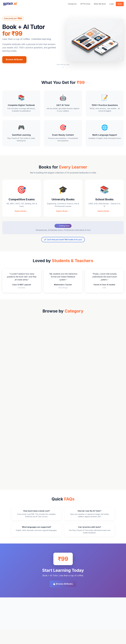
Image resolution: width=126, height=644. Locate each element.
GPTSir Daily (85, 4)
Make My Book (100, 4)
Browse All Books (14, 60)
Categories (72, 4)
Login (112, 4)
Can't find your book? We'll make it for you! (63, 246)
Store (120, 4)
